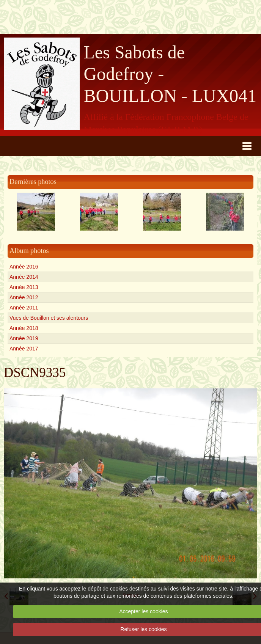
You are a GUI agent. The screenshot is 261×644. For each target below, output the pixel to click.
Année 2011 (24, 308)
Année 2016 (24, 267)
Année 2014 (24, 277)
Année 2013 (24, 287)
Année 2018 (24, 328)
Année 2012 (24, 297)
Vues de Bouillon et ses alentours (49, 318)
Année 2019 (24, 338)
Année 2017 (24, 349)
